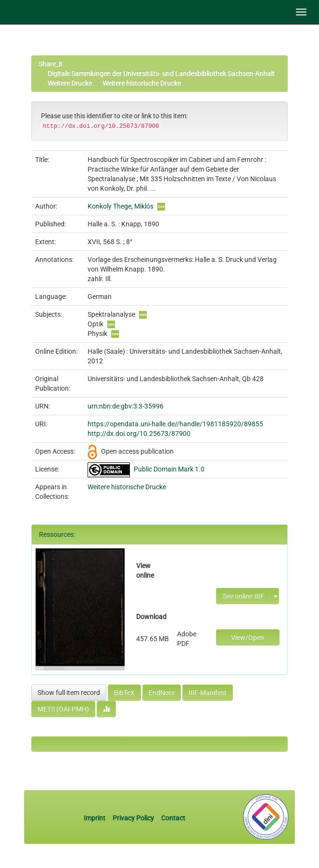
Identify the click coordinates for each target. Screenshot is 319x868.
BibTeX (124, 693)
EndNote (162, 693)
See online (243, 596)
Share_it (51, 64)
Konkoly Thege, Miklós (121, 206)
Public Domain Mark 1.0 (169, 469)
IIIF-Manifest (208, 693)
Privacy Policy (133, 818)
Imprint (95, 818)
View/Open (248, 637)
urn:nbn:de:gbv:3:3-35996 (126, 406)
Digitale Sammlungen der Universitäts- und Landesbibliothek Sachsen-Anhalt (161, 74)
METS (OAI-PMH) (63, 709)
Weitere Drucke (70, 83)
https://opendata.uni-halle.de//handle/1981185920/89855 (175, 424)
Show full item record (69, 693)
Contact (173, 818)
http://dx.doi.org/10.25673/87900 (139, 434)
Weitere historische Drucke (142, 83)
